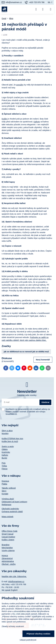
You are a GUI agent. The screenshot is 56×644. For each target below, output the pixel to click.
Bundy (4, 458)
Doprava (5, 481)
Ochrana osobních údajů (12, 512)
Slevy (4, 491)
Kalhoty (37, 122)
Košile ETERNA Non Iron (12, 439)
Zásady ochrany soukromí (13, 626)
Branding (6, 545)
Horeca (5, 556)
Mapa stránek (8, 517)
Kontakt (5, 494)
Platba (4, 484)
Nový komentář (43, 360)
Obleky (5, 449)
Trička (4, 466)
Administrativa (8, 561)
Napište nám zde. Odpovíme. (14, 576)
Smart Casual (8, 534)
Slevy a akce (7, 431)
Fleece (5, 469)
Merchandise (7, 548)
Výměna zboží (8, 499)
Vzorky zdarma (8, 550)
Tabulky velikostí (9, 488)
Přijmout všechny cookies (38, 634)
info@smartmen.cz (16, 582)
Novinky (5, 433)
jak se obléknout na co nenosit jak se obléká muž (26, 352)
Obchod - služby (9, 564)
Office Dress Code (10, 531)
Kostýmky (6, 452)
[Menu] (51, 9)
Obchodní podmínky (10, 509)
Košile (4, 119)
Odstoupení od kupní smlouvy (14, 502)
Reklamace (6, 505)
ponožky (20, 85)
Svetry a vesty (8, 446)
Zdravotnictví (7, 558)
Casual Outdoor (8, 537)
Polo (4, 463)
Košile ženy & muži (10, 441)
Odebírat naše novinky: (27, 395)
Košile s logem (8, 540)
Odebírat (45, 402)
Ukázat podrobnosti (28, 640)
